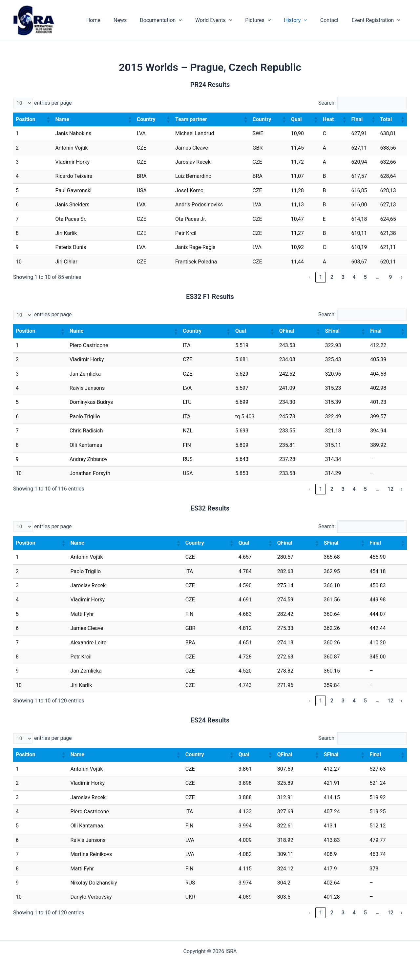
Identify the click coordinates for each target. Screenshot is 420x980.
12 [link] (390, 489)
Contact (333, 20)
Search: (326, 103)
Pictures (267, 20)
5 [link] (365, 277)
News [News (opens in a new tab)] (137, 20)
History (302, 20)
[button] (48, 120)
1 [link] (321, 277)
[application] (193, 20)
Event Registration (377, 20)
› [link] (402, 277)
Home (113, 20)
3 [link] (343, 277)
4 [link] (354, 277)
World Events (225, 20)
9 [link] (390, 277)
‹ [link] (310, 277)
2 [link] (332, 277)
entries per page (53, 103)
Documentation (175, 20)
